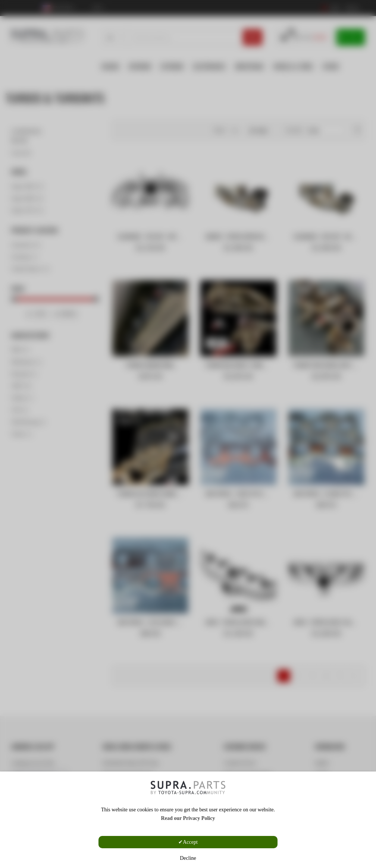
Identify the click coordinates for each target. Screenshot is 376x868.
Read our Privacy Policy (188, 818)
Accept (190, 842)
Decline (188, 858)
